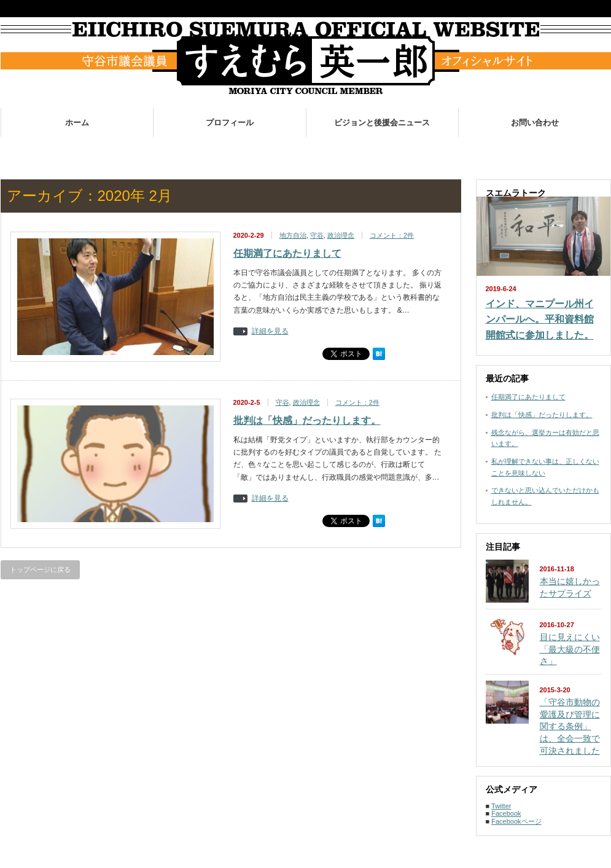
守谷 (317, 235)
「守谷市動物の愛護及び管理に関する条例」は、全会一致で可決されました (570, 726)
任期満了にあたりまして (287, 253)
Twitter (501, 806)
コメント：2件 (392, 235)
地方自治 (293, 235)
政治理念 (341, 235)
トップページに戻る (40, 569)
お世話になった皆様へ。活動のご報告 (412, 151)
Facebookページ (516, 821)
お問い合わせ (535, 123)
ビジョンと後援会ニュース (382, 123)
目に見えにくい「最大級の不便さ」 (570, 649)
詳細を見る (270, 331)
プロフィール (230, 123)
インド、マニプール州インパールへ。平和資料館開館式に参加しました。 (540, 319)
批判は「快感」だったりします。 (307, 420)
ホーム (77, 123)
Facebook (506, 813)
